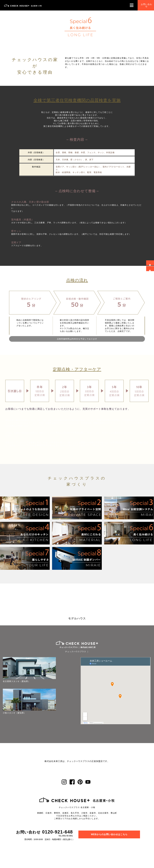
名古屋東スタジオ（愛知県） (14, 671)
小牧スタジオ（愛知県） (14, 691)
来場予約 (150, 263)
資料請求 (150, 268)
